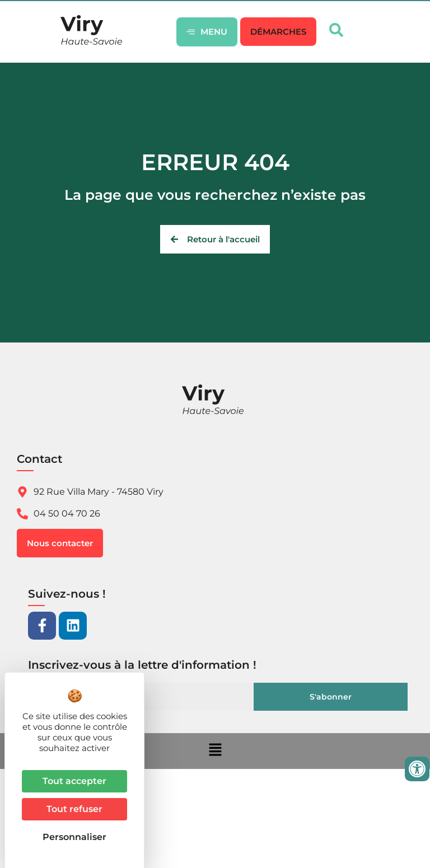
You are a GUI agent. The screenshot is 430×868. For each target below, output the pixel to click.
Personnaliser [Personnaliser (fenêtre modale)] (74, 837)
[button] (278, 32)
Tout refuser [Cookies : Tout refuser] (74, 809)
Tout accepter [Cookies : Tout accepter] (74, 781)
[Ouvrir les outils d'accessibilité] (417, 769)
